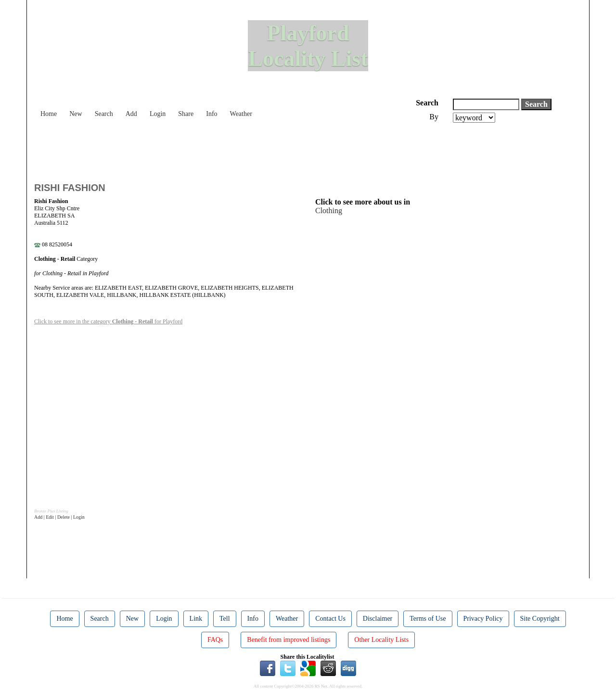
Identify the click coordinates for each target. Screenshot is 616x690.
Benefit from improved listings (289, 640)
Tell (225, 619)
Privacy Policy (483, 619)
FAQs (215, 640)
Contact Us (330, 619)
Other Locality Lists (381, 640)
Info (212, 114)
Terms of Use (428, 619)
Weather (241, 114)
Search (104, 114)
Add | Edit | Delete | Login (59, 517)
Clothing (329, 211)
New (76, 114)
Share (186, 114)
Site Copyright (540, 619)
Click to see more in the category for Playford (108, 321)
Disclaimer (378, 619)
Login (158, 114)
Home (49, 114)
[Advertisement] (209, 149)
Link (196, 619)
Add (131, 114)
